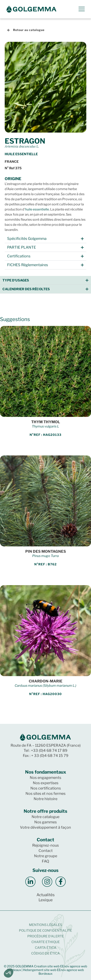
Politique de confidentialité (45, 931)
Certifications (19, 256)
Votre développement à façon (45, 827)
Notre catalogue (45, 817)
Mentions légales (45, 925)
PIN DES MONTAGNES (46, 551)
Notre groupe (46, 856)
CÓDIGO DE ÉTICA (45, 953)
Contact (46, 851)
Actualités (46, 895)
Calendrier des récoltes (26, 289)
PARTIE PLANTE (22, 247)
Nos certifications (46, 788)
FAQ (45, 861)
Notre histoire (45, 799)
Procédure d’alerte (46, 936)
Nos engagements (45, 778)
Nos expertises (46, 783)
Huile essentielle (21, 154)
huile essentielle (37, 209)
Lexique (46, 900)
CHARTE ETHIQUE (46, 942)
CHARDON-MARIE (46, 681)
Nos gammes (45, 822)
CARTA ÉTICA (46, 948)
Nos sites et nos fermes (45, 793)
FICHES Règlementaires (28, 265)
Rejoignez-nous (45, 845)
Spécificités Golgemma (27, 239)
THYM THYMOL (46, 422)
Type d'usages (16, 280)
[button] (45, 239)
